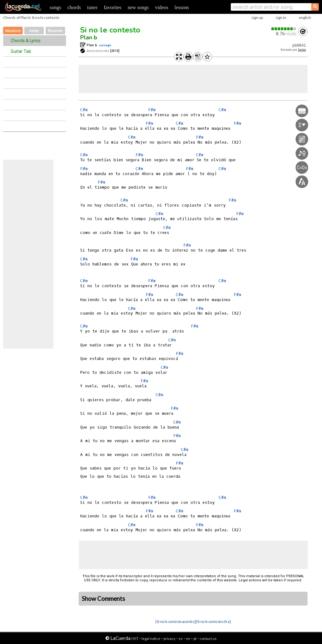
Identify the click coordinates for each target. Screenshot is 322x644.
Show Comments (103, 599)
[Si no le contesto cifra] (213, 621)
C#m (84, 110)
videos (162, 7)
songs (55, 7)
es (181, 638)
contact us (208, 638)
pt (195, 638)
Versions (13, 31)
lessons (182, 7)
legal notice (151, 638)
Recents (55, 31)
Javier (302, 50)
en (188, 638)
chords (74, 7)
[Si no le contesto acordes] (175, 621)
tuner (92, 7)
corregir (105, 45)
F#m (152, 110)
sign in (281, 17)
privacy (169, 638)
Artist (34, 31)
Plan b (89, 37)
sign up (257, 17)
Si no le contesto (110, 30)
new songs (138, 7)
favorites (113, 7)
